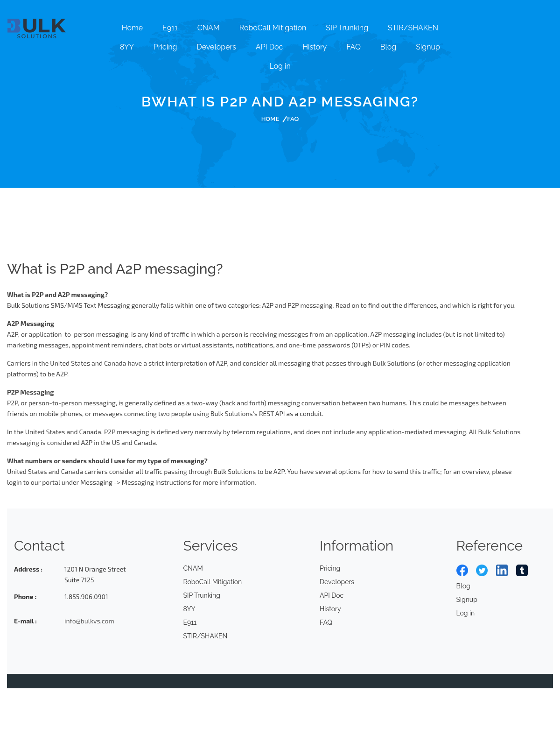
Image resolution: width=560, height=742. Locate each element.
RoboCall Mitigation (273, 28)
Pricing (165, 47)
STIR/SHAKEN (413, 28)
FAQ (353, 47)
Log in (280, 66)
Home (132, 28)
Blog (388, 47)
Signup (428, 47)
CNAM (209, 28)
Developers (216, 47)
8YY (127, 47)
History (315, 47)
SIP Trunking (347, 28)
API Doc (269, 47)
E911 (170, 28)
